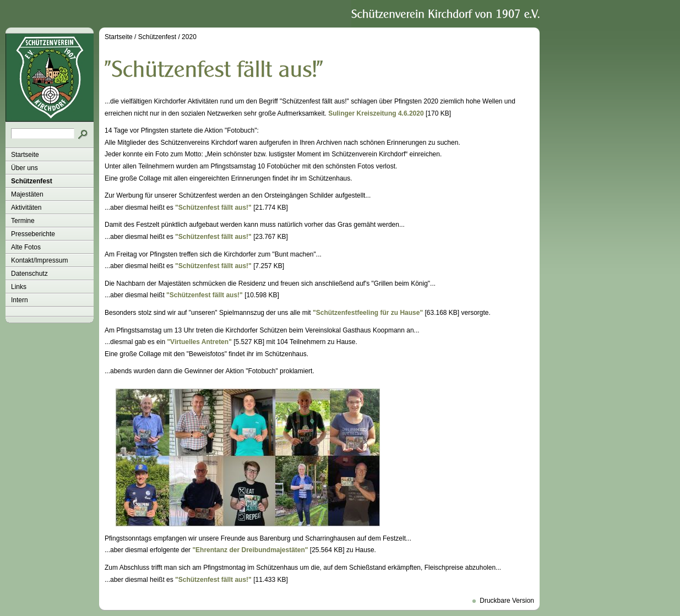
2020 (189, 37)
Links (19, 287)
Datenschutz (29, 274)
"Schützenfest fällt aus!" (213, 208)
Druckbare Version (507, 601)
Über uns (25, 168)
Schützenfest (32, 181)
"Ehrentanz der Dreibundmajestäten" (250, 550)
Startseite (25, 155)
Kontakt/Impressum (39, 260)
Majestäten (27, 194)
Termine (23, 221)
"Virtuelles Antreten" (199, 342)
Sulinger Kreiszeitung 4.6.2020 (376, 113)
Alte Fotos (26, 247)
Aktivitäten (26, 208)
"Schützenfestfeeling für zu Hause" (368, 313)
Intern (20, 300)
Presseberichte (33, 234)
